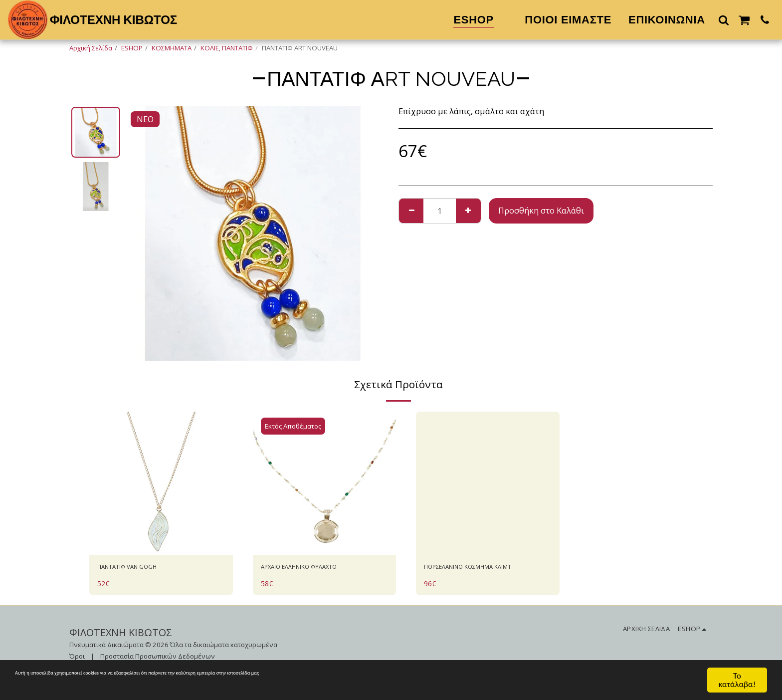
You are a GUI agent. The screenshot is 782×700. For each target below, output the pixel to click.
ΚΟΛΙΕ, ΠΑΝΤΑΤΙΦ (227, 48)
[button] (724, 20)
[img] (161, 483)
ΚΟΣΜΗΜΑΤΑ (172, 48)
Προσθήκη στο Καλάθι (541, 210)
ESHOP (132, 48)
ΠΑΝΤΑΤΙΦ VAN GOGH (140, 569)
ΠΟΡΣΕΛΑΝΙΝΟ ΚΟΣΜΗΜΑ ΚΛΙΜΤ (475, 575)
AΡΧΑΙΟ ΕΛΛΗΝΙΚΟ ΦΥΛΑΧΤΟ (316, 569)
